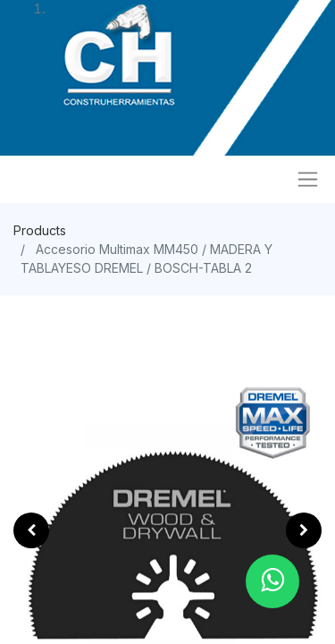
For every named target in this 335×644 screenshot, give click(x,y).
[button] (31, 530)
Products (40, 230)
